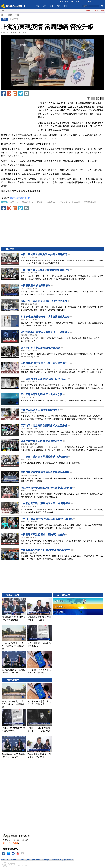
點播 (65, 6)
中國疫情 (14, 19)
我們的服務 (25, 860)
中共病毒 (76, 202)
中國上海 (14, 202)
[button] (53, 63)
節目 (51, 6)
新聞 (44, 6)
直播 (37, 6)
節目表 (89, 1)
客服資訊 (46, 860)
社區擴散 (39, 202)
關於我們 (36, 860)
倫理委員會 (69, 860)
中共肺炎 (51, 202)
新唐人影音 (64, 1)
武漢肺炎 (63, 202)
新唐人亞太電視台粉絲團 (20, 198)
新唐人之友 (80, 1)
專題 (58, 6)
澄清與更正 (57, 860)
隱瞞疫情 (26, 202)
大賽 (72, 1)
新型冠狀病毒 (90, 202)
